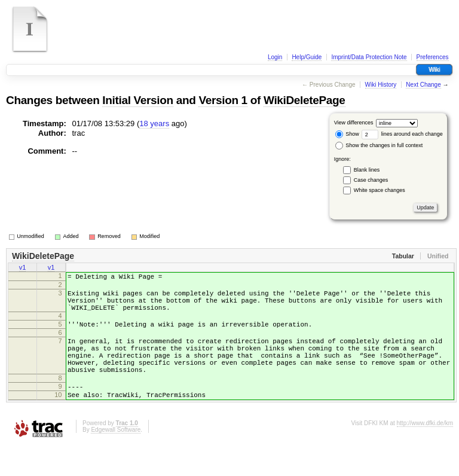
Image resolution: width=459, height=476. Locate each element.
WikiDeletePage (305, 100)
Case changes (371, 180)
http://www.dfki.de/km (425, 454)
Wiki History (381, 85)
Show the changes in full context (379, 145)
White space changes (380, 190)
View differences (354, 123)
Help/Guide (307, 57)
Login (275, 57)
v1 (23, 268)
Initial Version (137, 100)
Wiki (434, 70)
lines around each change (402, 134)
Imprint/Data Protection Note (369, 57)
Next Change (423, 85)
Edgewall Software (116, 460)
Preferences (433, 57)
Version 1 (223, 100)
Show (347, 134)
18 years (154, 123)
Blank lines (367, 170)
